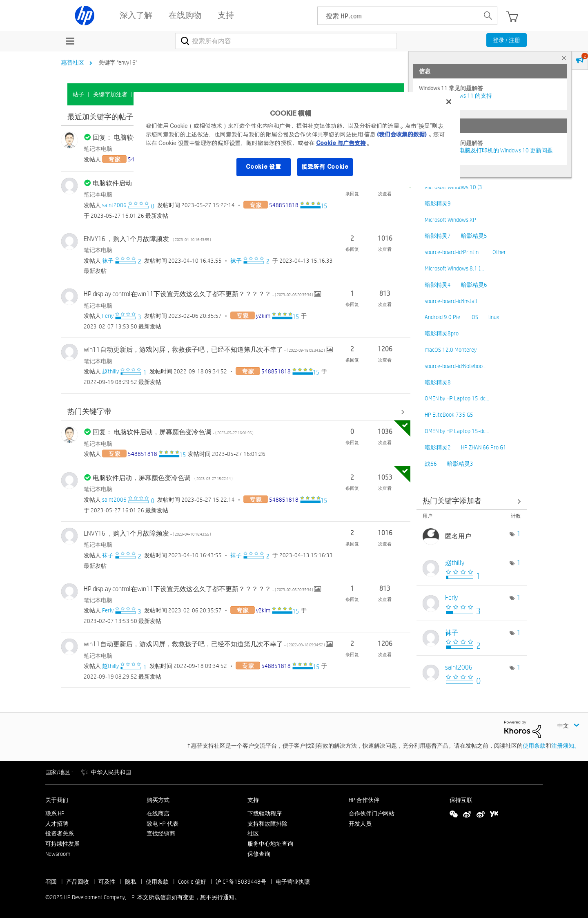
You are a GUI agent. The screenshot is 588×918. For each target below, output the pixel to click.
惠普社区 (73, 63)
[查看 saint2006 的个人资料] (114, 205)
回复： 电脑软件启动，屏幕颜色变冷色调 (173, 432)
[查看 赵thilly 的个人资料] (110, 371)
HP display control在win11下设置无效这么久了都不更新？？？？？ (199, 294)
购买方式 (158, 800)
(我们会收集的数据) (402, 134)
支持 (253, 800)
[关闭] (449, 102)
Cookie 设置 (263, 167)
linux (494, 317)
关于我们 (57, 800)
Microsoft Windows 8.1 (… (454, 268)
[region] (297, 139)
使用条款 (534, 746)
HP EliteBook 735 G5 (449, 415)
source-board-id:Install (451, 301)
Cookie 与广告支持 (341, 143)
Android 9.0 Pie (442, 317)
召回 (51, 882)
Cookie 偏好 (192, 882)
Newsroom (58, 854)
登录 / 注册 (507, 40)
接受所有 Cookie (325, 167)
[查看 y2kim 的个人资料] (263, 316)
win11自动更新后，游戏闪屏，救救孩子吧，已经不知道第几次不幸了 (205, 350)
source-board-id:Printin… (453, 252)
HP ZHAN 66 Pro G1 (484, 447)
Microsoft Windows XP (450, 220)
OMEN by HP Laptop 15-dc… (457, 398)
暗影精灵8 (438, 382)
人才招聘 (57, 824)
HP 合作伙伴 (364, 800)
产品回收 (78, 882)
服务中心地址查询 (270, 844)
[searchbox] (398, 16)
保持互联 (461, 800)
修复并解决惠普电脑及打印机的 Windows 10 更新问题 (486, 150)
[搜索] (286, 41)
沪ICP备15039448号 (241, 882)
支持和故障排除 (267, 824)
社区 (253, 833)
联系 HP (55, 813)
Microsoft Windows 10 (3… (455, 187)
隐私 (131, 882)
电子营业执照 (293, 882)
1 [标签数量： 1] (519, 534)
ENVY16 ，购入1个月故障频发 (147, 239)
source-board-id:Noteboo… (455, 366)
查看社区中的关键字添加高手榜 (472, 501)
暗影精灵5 (474, 236)
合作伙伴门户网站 (372, 813)
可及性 (107, 882)
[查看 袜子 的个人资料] (108, 261)
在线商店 (158, 813)
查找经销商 (161, 833)
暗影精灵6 (474, 285)
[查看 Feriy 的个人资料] (108, 316)
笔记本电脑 (98, 149)
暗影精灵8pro (442, 333)
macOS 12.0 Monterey (451, 350)
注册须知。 (566, 746)
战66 (431, 464)
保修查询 (259, 854)
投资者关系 (60, 833)
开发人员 (360, 824)
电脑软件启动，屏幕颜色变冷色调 (163, 478)
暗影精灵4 (438, 285)
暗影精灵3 (460, 464)
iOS (474, 317)
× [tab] (564, 58)
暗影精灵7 (438, 236)
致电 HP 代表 (163, 824)
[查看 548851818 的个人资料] (284, 205)
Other (499, 252)
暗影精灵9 (438, 203)
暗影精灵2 (438, 447)
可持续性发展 (62, 844)
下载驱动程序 (265, 813)
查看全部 (236, 412)
